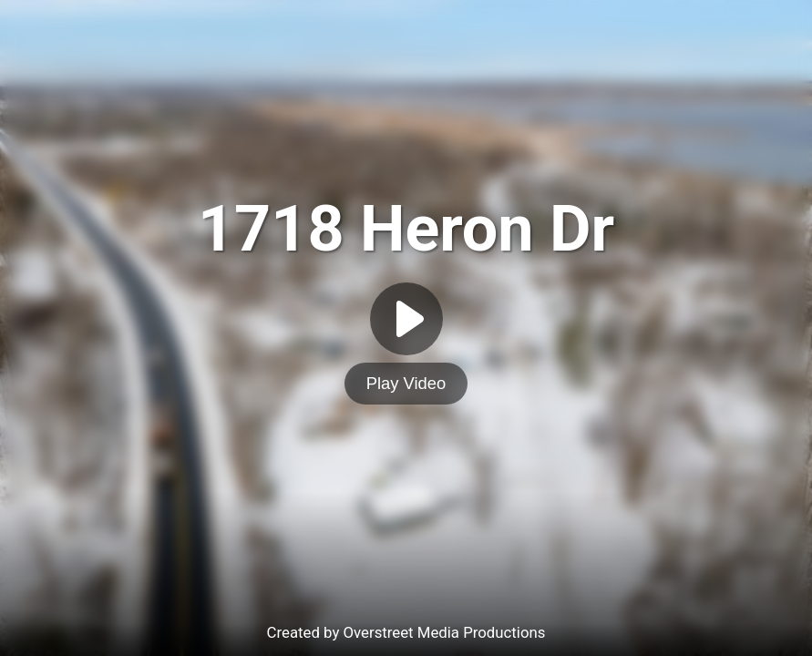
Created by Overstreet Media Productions (406, 632)
